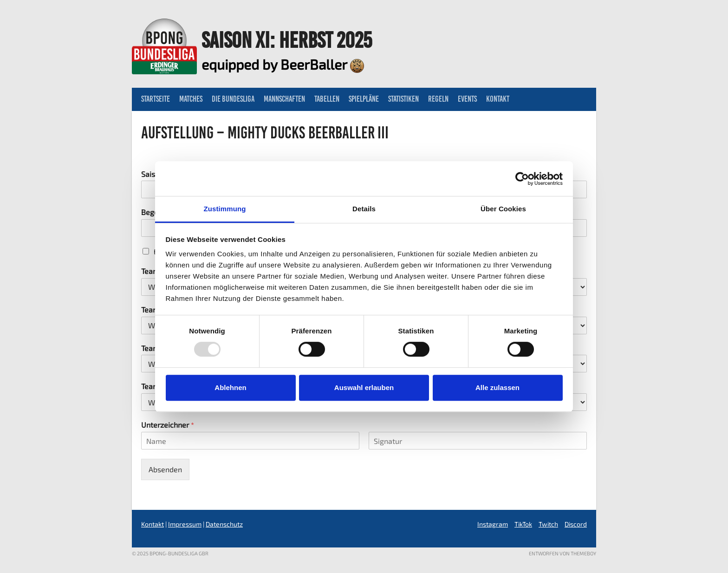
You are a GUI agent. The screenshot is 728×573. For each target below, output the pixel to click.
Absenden (165, 469)
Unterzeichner (168, 425)
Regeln (438, 99)
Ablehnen (230, 387)
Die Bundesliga (233, 99)
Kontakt (498, 99)
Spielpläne (364, 99)
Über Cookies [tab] (503, 209)
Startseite (156, 99)
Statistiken (403, 99)
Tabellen (327, 99)
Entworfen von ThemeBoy (562, 553)
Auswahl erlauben (364, 387)
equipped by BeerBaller (283, 64)
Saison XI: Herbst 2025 (287, 40)
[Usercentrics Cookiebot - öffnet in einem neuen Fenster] (522, 179)
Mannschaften (284, 99)
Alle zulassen (497, 387)
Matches (191, 99)
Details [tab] (364, 209)
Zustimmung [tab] (225, 209)
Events (467, 99)
